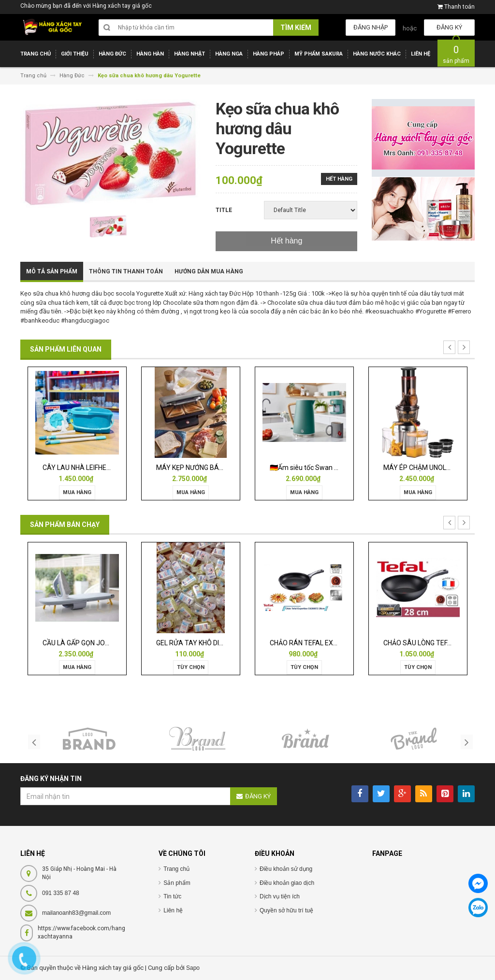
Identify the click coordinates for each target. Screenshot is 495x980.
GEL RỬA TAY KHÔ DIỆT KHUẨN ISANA (214, 643)
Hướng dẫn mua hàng (209, 271)
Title (224, 210)
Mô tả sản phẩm (52, 271)
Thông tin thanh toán (126, 271)
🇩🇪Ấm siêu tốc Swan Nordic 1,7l (318, 468)
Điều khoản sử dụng (286, 869)
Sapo (193, 968)
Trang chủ (176, 869)
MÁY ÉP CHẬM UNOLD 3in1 (424, 468)
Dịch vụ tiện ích (280, 896)
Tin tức (172, 896)
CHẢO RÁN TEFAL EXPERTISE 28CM (324, 643)
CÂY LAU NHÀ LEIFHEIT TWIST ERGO (98, 468)
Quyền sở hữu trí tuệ (286, 910)
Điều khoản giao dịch (287, 883)
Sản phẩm (177, 883)
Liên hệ (173, 910)
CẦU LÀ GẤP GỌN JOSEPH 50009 (93, 643)
